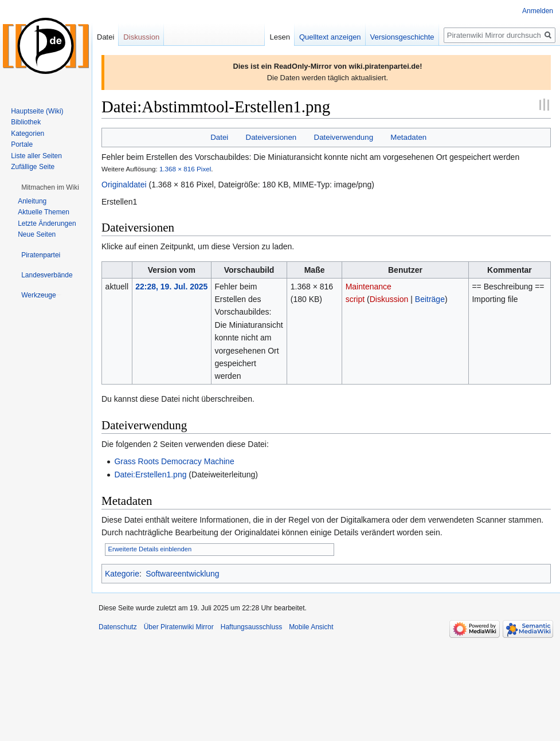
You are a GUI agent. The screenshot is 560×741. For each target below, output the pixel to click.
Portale (22, 144)
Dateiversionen (271, 137)
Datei (219, 137)
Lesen (277, 37)
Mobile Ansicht (311, 627)
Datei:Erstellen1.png (150, 475)
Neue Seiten (37, 234)
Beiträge (430, 299)
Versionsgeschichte (399, 37)
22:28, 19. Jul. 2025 (171, 287)
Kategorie (122, 574)
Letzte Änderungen (47, 224)
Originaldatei (124, 185)
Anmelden (538, 11)
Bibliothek (26, 122)
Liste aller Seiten (36, 156)
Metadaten (408, 137)
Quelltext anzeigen (327, 37)
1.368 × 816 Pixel (185, 169)
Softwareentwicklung (182, 574)
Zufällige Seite (33, 167)
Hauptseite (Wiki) (37, 111)
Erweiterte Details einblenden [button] (150, 549)
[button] (50, 187)
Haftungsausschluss (251, 627)
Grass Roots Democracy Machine (174, 461)
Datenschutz (118, 627)
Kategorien (28, 134)
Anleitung (32, 201)
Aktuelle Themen (44, 212)
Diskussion (389, 299)
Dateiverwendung (344, 137)
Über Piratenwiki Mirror (179, 627)
